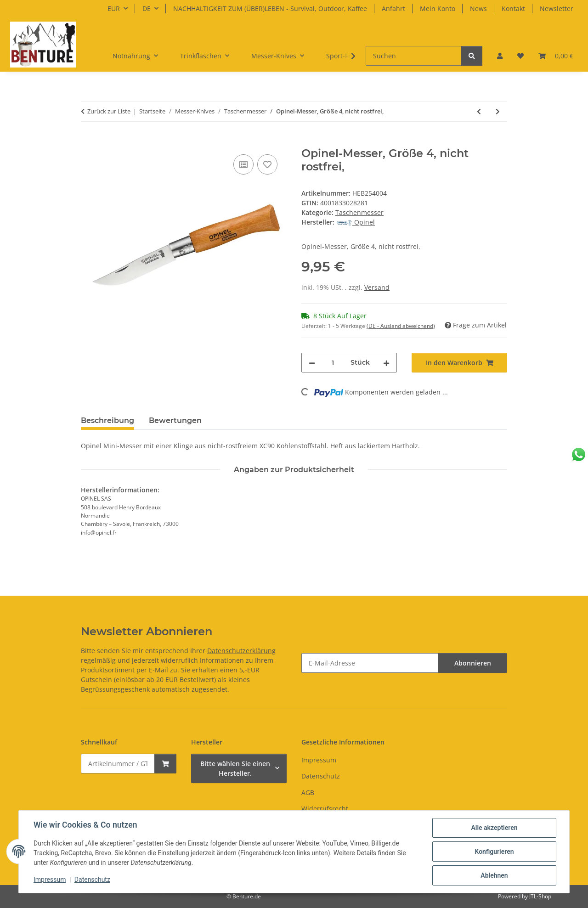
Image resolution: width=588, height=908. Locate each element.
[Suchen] (414, 56)
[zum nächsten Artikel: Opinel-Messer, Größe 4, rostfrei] (498, 111)
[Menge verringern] (312, 363)
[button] (500, 56)
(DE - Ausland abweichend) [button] (401, 326)
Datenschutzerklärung (241, 651)
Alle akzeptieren (494, 828)
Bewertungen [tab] (175, 420)
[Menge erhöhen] (386, 363)
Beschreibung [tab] (107, 420)
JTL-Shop (540, 896)
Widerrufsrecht (325, 809)
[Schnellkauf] (118, 764)
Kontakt (513, 8)
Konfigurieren (494, 852)
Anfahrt (393, 8)
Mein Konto (438, 8)
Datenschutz (92, 880)
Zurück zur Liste (109, 111)
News (478, 8)
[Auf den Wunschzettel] (267, 164)
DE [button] (147, 8)
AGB (308, 792)
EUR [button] (114, 8)
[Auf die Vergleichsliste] (243, 164)
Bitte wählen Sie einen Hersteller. (235, 768)
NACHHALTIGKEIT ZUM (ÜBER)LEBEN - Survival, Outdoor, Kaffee (270, 8)
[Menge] (333, 363)
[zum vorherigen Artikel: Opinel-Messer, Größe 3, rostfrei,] (479, 111)
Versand (377, 287)
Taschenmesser (359, 212)
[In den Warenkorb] (88, 142)
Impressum (50, 880)
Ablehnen (494, 875)
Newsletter (557, 8)
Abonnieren (473, 663)
